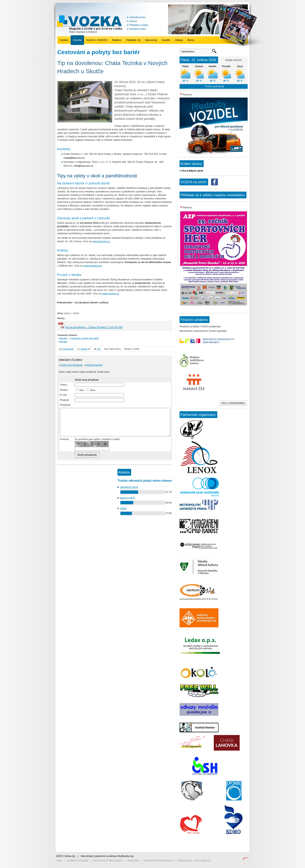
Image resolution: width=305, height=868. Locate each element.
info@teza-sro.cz (83, 166)
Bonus (191, 40)
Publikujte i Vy (133, 40)
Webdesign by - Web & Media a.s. (195, 861)
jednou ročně (127, 498)
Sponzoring (151, 40)
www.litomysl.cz (101, 241)
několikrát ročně (129, 487)
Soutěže (166, 40)
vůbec (123, 508)
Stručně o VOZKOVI (97, 40)
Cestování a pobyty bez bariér (85, 338)
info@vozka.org (125, 856)
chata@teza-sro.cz (74, 158)
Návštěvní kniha (138, 29)
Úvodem (64, 40)
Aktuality (77, 40)
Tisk (99, 349)
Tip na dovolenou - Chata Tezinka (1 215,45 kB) (94, 327)
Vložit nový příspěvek (71, 365)
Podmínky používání (78, 861)
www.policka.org (93, 266)
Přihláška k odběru (139, 25)
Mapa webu (133, 861)
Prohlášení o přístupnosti (108, 861)
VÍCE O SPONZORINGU (234, 403)
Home (59, 861)
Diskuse (84, 349)
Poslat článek (68, 349)
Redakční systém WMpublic (159, 861)
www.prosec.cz (111, 294)
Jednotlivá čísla (137, 17)
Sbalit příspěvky (94, 365)
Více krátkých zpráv (192, 171)
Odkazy (179, 40)
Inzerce (133, 21)
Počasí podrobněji (215, 86)
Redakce (117, 40)
